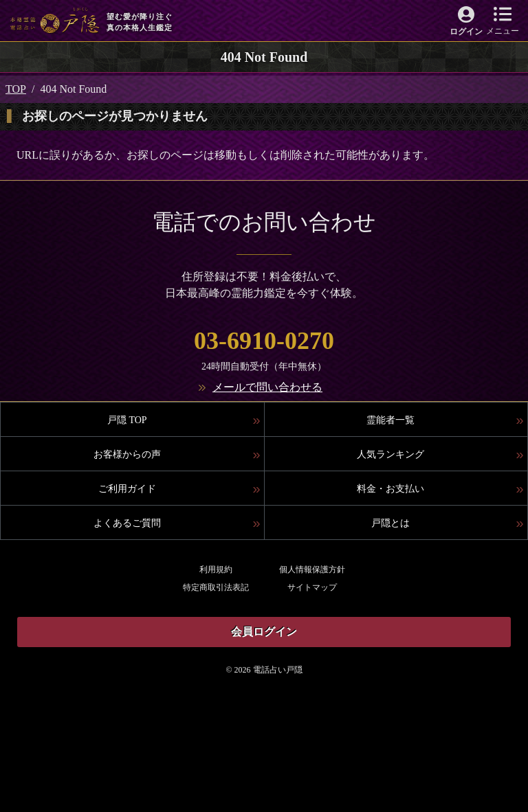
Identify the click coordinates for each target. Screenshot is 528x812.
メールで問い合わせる (267, 387)
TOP (16, 89)
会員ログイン (264, 632)
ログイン (466, 32)
